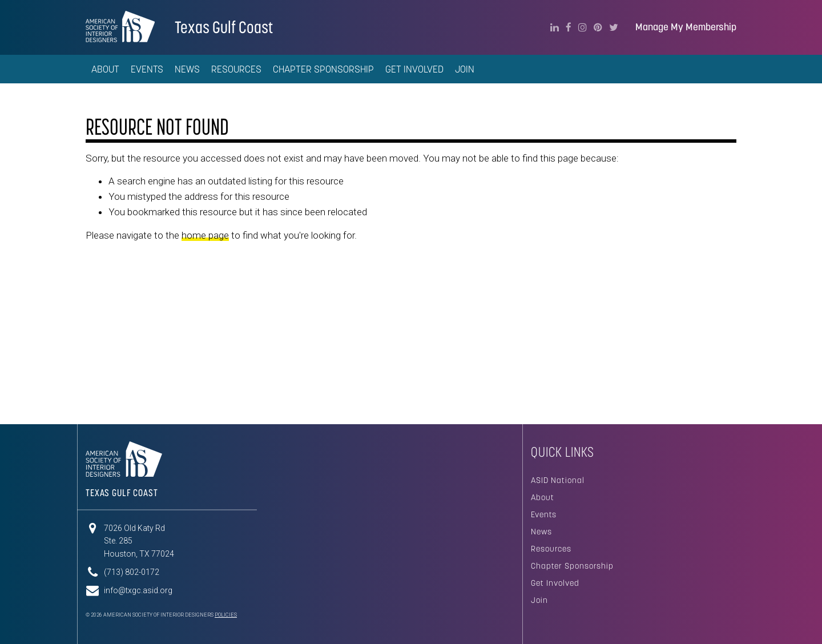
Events (544, 514)
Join (465, 69)
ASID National (558, 480)
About (543, 497)
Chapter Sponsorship (572, 566)
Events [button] (147, 69)
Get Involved (414, 69)
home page (205, 235)
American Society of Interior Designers (120, 26)
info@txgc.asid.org (138, 590)
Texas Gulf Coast (224, 27)
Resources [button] (236, 69)
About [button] (105, 69)
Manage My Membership (686, 27)
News (541, 532)
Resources (551, 549)
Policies (226, 615)
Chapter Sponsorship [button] (323, 69)
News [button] (187, 69)
